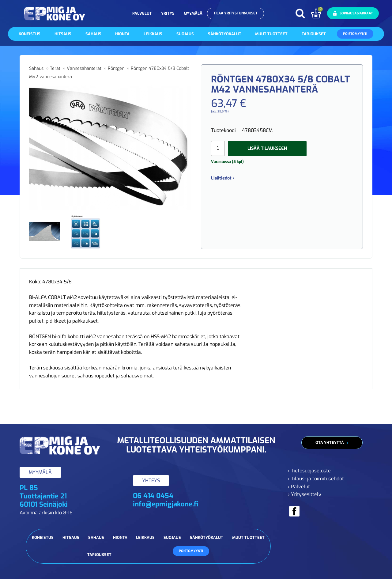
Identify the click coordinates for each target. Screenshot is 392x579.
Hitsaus (63, 34)
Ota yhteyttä (330, 443)
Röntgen (116, 68)
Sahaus (93, 34)
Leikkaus (153, 34)
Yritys (168, 13)
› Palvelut (299, 487)
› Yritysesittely (305, 494)
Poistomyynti (355, 34)
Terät (55, 68)
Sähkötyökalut (225, 34)
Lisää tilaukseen (267, 148)
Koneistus (30, 34)
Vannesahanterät (84, 68)
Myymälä (193, 13)
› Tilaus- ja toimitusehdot (316, 479)
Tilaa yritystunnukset (236, 13)
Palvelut (142, 13)
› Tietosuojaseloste (309, 471)
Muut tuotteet (271, 34)
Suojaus (185, 34)
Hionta (122, 34)
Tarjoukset (314, 34)
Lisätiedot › (223, 178)
